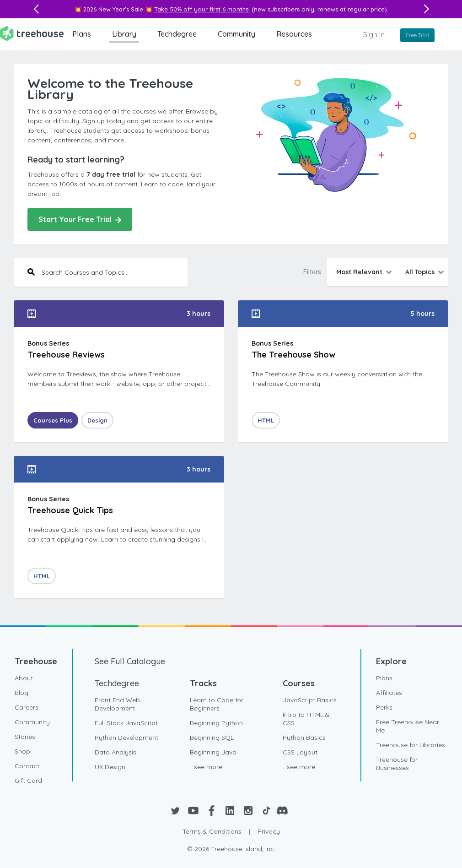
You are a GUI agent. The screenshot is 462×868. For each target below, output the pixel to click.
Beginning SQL (212, 738)
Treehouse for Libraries (411, 745)
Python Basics (304, 738)
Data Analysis (115, 752)
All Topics (420, 272)
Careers (27, 707)
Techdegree (177, 34)
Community (236, 34)
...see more (206, 767)
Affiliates (389, 693)
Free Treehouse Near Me (408, 726)
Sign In (374, 34)
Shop (22, 751)
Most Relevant (359, 272)
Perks (384, 707)
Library (124, 34)
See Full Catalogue (130, 661)
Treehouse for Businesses (397, 764)
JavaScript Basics (310, 700)
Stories (25, 737)
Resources (294, 34)
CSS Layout (300, 752)
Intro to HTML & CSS (306, 719)
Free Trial (417, 35)
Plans (82, 34)
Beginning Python (216, 723)
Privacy (269, 831)
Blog (21, 693)
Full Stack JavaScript (126, 723)
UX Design (110, 767)
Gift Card (28, 781)
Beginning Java (213, 752)
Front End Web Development (117, 704)
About (24, 678)
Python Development (126, 738)
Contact (27, 766)
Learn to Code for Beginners (217, 704)
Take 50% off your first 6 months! (202, 9)
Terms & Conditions (212, 831)
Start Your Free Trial (80, 219)
